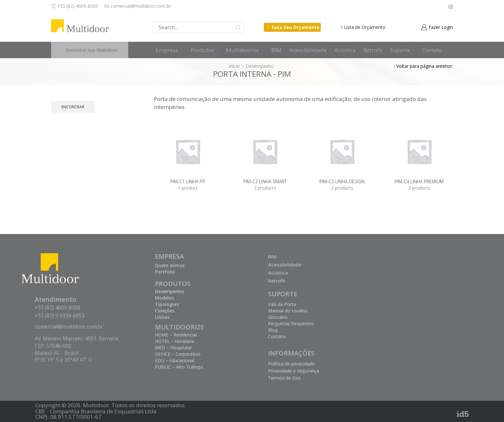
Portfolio (165, 272)
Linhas (162, 317)
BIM (276, 50)
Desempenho (260, 66)
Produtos (205, 50)
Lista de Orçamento (365, 27)
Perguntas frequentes (291, 323)
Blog (273, 330)
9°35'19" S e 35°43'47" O (63, 360)
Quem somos (170, 265)
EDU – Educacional (175, 360)
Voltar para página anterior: (425, 66)
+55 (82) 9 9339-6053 (60, 316)
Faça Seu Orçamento (296, 27)
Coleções (165, 311)
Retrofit (373, 50)
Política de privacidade (291, 364)
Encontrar (73, 107)
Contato (432, 50)
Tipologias (167, 304)
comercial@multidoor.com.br (69, 327)
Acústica (345, 50)
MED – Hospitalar (173, 348)
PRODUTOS (173, 284)
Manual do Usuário (288, 311)
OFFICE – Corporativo (178, 354)
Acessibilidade (308, 50)
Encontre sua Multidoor (92, 50)
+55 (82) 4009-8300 (58, 308)
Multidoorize (245, 50)
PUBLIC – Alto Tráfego (179, 367)
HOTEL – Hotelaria (175, 341)
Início (234, 66)
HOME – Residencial (176, 335)
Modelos (164, 298)
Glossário (278, 317)
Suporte (402, 50)
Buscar (238, 27)
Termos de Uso (284, 378)
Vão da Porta (282, 304)
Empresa (169, 50)
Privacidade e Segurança (294, 371)
